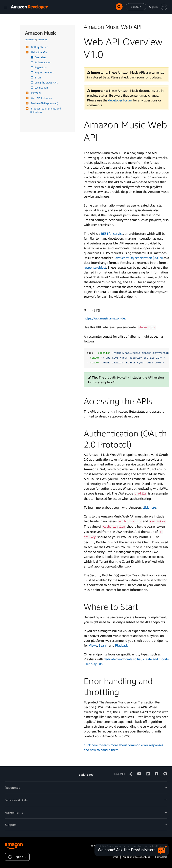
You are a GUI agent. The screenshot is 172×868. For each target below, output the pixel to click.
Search (103, 645)
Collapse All (30, 40)
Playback (36, 93)
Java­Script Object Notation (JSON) (138, 258)
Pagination (41, 67)
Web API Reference (41, 98)
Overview (41, 57)
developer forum (120, 100)
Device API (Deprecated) (44, 103)
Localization (41, 88)
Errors (38, 78)
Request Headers (45, 73)
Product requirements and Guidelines (46, 110)
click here (149, 507)
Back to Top (86, 775)
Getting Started (39, 47)
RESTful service (112, 234)
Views (93, 645)
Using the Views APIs (46, 83)
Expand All (42, 40)
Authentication (43, 62)
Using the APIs (39, 52)
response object (95, 267)
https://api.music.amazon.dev (105, 318)
